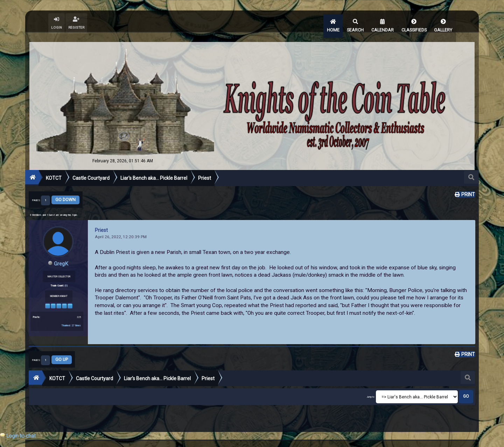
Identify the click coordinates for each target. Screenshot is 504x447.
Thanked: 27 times (71, 317)
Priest (101, 222)
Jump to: (371, 389)
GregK (61, 255)
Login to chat (21, 436)
